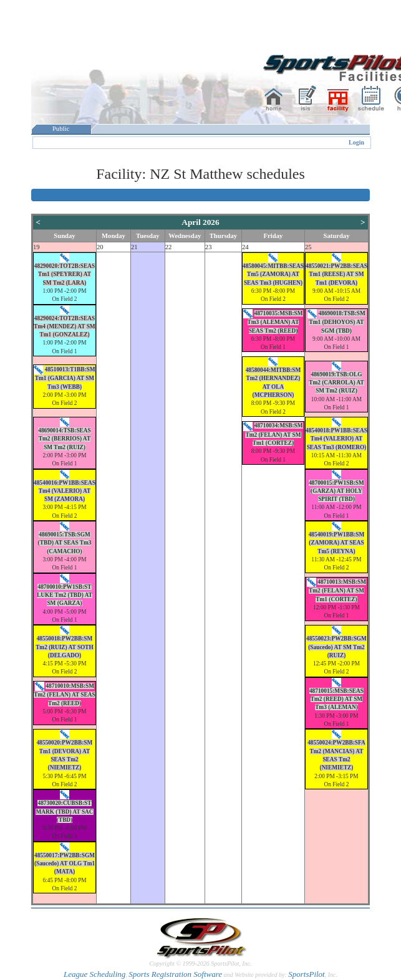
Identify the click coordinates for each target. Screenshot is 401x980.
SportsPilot (307, 974)
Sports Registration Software (175, 974)
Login (356, 142)
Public (61, 129)
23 (209, 247)
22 (169, 247)
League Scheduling (94, 974)
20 (100, 247)
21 (134, 247)
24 (245, 247)
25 (308, 247)
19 (36, 247)
